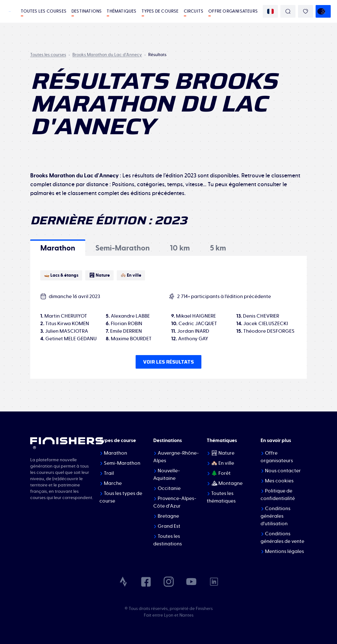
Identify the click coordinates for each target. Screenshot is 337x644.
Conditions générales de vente (282, 538)
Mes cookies (279, 481)
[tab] (58, 248)
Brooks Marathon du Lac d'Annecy (107, 55)
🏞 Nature (223, 453)
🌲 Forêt (221, 473)
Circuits (194, 11)
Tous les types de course (121, 497)
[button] (58, 248)
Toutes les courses (44, 11)
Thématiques (121, 11)
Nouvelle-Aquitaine (167, 474)
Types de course (160, 11)
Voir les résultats (168, 362)
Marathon (115, 453)
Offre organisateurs (233, 11)
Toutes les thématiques (221, 497)
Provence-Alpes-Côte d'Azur (175, 502)
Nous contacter (283, 471)
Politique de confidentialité (278, 495)
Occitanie (169, 488)
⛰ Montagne (227, 483)
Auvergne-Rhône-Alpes (176, 457)
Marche (113, 483)
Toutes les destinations (168, 540)
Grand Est (169, 526)
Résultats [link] (157, 55)
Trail (109, 473)
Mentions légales (284, 551)
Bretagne (168, 516)
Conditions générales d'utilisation (275, 516)
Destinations (87, 11)
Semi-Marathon (122, 463)
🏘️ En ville (223, 463)
